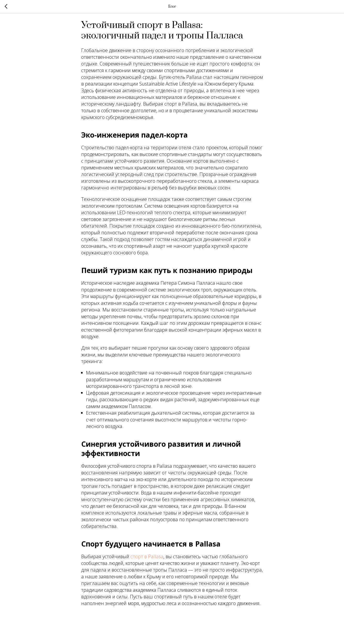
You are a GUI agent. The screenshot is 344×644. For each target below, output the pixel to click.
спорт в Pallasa (147, 559)
